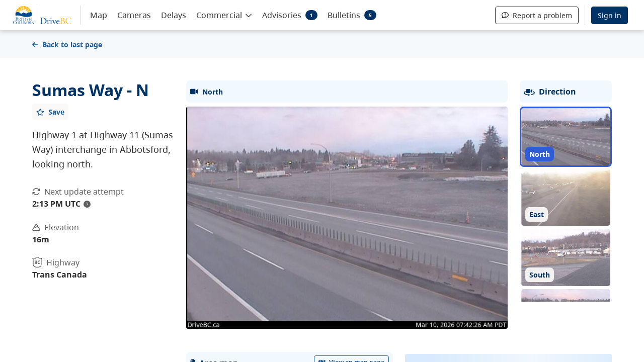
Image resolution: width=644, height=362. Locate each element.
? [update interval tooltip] (87, 204)
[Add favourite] (50, 112)
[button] (224, 15)
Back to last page (67, 44)
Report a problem (537, 15)
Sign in (610, 15)
